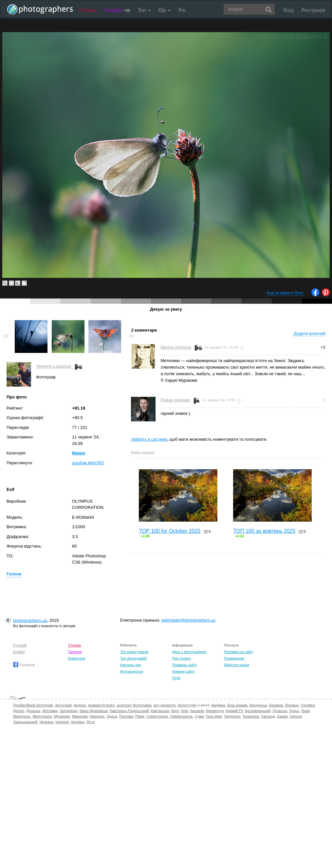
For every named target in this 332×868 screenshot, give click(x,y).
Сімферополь (182, 716)
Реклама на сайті (238, 652)
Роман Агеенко (175, 400)
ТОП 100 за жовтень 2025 (264, 531)
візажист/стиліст (101, 705)
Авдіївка (218, 705)
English (19, 652)
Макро (79, 453)
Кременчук (215, 711)
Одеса (112, 716)
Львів (305, 711)
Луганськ (280, 711)
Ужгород (268, 716)
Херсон (296, 716)
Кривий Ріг (234, 711)
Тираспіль (251, 716)
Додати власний (310, 333)
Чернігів (62, 722)
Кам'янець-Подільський (129, 711)
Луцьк (294, 711)
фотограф (63, 705)
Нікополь (97, 716)
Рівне (140, 716)
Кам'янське (160, 711)
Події (176, 678)
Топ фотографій (133, 658)
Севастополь (157, 716)
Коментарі (77, 658)
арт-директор (165, 705)
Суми (199, 716)
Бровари (276, 705)
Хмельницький (25, 722)
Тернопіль (232, 716)
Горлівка (308, 705)
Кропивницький (258, 711)
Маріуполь (22, 716)
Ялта (91, 722)
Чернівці (77, 722)
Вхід (289, 10)
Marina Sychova (176, 347)
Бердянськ (258, 705)
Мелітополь (42, 716)
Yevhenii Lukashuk (54, 366)
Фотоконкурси (132, 671)
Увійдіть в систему (149, 439)
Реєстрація (313, 10)
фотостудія (187, 705)
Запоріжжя (68, 711)
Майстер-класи (237, 665)
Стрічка (88, 10)
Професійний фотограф (33, 705)
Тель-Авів (214, 716)
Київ (184, 711)
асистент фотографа (134, 705)
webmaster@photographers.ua (188, 620)
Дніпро (19, 711)
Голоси (14, 574)
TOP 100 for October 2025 (170, 531)
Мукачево (62, 716)
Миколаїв (80, 716)
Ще (165, 10)
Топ (144, 10)
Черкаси (46, 722)
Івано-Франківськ (94, 711)
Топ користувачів (134, 652)
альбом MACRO (88, 463)
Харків (282, 716)
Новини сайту (184, 671)
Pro (182, 10)
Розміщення (234, 658)
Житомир (50, 711)
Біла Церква (237, 705)
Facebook (24, 665)
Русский (20, 645)
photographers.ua (30, 620)
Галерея (117, 10)
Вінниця (292, 705)
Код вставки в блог (285, 293)
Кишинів (197, 711)
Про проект (182, 658)
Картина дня (130, 665)
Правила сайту (185, 665)
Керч (175, 711)
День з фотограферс (190, 652)
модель (80, 705)
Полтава (126, 716)
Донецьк (33, 711)
